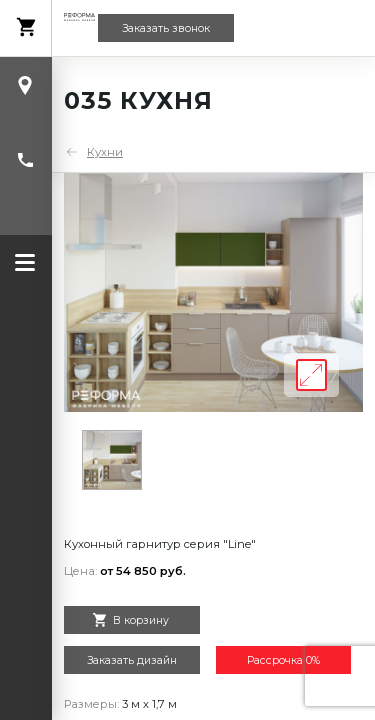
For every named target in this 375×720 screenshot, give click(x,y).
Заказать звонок (166, 28)
